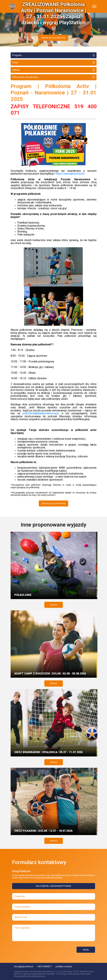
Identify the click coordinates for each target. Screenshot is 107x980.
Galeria (16, 70)
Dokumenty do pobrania (25, 77)
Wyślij (86, 950)
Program (17, 55)
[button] (8, 30)
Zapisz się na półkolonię (54, 38)
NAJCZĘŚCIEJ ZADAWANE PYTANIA (54, 886)
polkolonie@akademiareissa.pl (41, 413)
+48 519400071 (44, 966)
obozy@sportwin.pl (24, 966)
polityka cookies (64, 966)
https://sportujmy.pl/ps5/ (70, 174)
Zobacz (54, 605)
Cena (15, 62)
